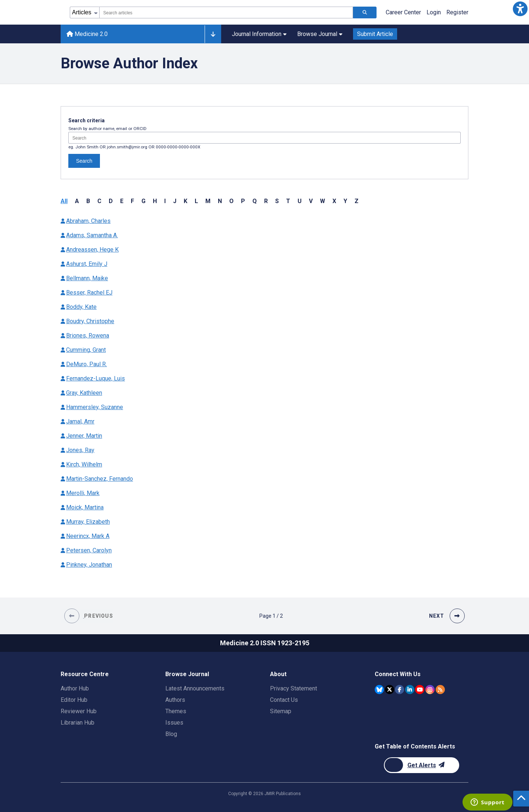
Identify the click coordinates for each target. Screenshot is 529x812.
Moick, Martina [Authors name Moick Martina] (85, 507)
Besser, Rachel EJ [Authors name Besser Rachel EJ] (89, 293)
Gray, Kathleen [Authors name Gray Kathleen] (84, 393)
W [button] (323, 201)
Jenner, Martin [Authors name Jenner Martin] (84, 436)
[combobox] (226, 12)
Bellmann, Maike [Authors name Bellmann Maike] (87, 278)
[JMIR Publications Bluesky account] (379, 690)
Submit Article (375, 34)
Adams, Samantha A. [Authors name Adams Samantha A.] (92, 235)
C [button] (99, 201)
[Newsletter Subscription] (422, 765)
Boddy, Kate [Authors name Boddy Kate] (81, 307)
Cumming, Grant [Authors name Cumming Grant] (86, 350)
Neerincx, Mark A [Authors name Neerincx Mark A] (88, 536)
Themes (176, 711)
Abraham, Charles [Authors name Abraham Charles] (88, 221)
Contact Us (284, 700)
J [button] (175, 201)
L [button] (196, 201)
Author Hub (75, 688)
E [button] (122, 201)
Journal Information (259, 34)
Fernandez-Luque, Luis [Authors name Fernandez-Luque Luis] (96, 378)
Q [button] (255, 201)
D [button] (111, 201)
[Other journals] (213, 34)
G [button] (143, 201)
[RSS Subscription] (440, 690)
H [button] (155, 201)
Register (457, 12)
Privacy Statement (294, 688)
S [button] (277, 201)
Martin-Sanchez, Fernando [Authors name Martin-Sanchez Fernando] (100, 479)
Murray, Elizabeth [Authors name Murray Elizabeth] (88, 522)
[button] (520, 9)
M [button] (208, 201)
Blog (171, 734)
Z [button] (357, 201)
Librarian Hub (78, 723)
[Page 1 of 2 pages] (271, 616)
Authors (175, 700)
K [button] (186, 201)
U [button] (300, 201)
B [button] (88, 201)
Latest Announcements (195, 688)
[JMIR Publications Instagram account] (430, 690)
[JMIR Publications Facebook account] (400, 690)
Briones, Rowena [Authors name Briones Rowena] (88, 335)
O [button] (231, 201)
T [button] (288, 201)
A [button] (77, 201)
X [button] (334, 201)
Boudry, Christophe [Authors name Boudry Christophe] (90, 321)
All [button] (64, 201)
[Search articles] (365, 12)
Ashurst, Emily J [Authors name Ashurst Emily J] (87, 264)
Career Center (403, 12)
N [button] (220, 201)
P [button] (243, 201)
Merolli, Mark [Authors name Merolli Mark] (83, 493)
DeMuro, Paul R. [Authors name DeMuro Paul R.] (87, 364)
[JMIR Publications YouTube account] (420, 690)
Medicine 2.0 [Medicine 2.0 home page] (87, 34)
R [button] (266, 201)
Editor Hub (74, 700)
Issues (174, 723)
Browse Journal (320, 34)
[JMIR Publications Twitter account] (390, 690)
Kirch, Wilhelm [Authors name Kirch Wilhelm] (84, 464)
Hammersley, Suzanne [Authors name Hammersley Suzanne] (95, 407)
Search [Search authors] (84, 161)
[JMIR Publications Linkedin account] (410, 690)
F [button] (132, 201)
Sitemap (281, 711)
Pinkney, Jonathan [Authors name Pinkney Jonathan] (89, 565)
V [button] (311, 201)
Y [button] (345, 201)
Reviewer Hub (79, 711)
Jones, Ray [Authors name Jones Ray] (80, 450)
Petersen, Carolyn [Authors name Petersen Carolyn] (89, 550)
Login (434, 12)
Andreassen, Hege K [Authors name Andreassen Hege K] (92, 250)
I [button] (165, 201)
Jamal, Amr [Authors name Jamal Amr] (80, 421)
